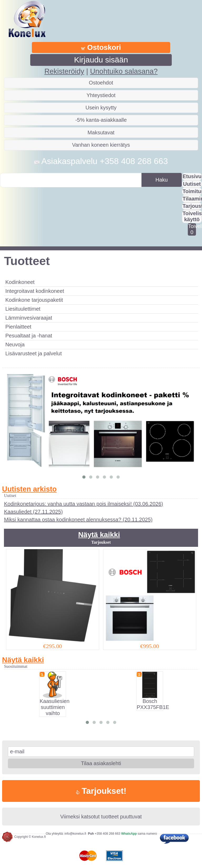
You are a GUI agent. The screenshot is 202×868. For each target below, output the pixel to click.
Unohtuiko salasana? (124, 71)
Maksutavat (101, 133)
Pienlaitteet (18, 327)
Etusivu (192, 176)
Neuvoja (15, 345)
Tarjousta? (192, 206)
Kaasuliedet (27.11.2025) (33, 512)
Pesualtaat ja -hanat (29, 336)
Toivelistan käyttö (192, 216)
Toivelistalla (192, 229)
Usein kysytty (101, 108)
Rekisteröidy (64, 71)
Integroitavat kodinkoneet (35, 291)
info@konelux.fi (75, 834)
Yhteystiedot (101, 95)
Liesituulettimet (23, 309)
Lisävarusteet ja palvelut (34, 353)
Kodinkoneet (20, 282)
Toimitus (192, 191)
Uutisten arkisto (29, 489)
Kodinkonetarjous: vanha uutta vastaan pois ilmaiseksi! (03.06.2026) (84, 504)
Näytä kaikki (99, 535)
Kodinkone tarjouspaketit (34, 300)
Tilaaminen (192, 199)
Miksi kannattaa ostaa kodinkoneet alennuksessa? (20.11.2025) (78, 520)
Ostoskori (101, 47)
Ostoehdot (101, 83)
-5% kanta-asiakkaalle (101, 120)
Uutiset (192, 184)
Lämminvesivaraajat (29, 318)
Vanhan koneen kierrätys (101, 145)
